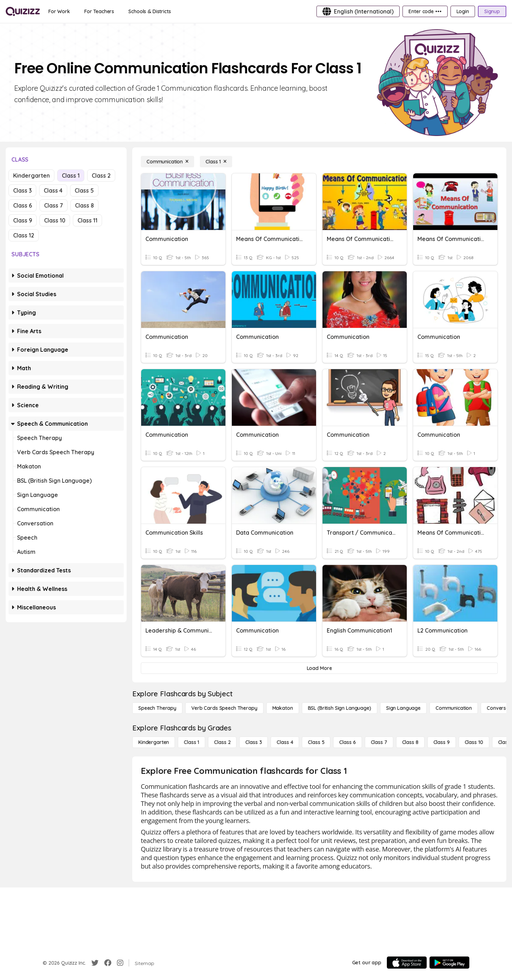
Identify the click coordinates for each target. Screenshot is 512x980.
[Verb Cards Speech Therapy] (224, 708)
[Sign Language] (403, 708)
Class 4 (53, 190)
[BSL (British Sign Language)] (340, 708)
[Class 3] (254, 742)
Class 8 (84, 205)
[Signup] (492, 11)
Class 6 (23, 205)
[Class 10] (474, 742)
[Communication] (167, 162)
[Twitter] (95, 963)
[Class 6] (347, 742)
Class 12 (24, 235)
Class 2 (101, 175)
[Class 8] (410, 742)
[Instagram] (120, 963)
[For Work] (59, 11)
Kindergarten (31, 175)
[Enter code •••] (425, 11)
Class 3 (22, 190)
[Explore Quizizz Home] (23, 11)
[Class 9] (442, 742)
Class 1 (71, 175)
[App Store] (407, 963)
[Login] (463, 11)
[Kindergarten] (154, 742)
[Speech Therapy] (157, 708)
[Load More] (319, 668)
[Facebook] (108, 963)
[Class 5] (316, 742)
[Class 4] (285, 742)
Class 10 (55, 220)
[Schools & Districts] (150, 11)
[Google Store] (449, 963)
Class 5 (84, 190)
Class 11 (87, 220)
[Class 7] (379, 742)
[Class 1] (216, 162)
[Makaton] (283, 708)
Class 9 (23, 220)
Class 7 (54, 205)
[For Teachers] (99, 11)
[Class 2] (222, 742)
